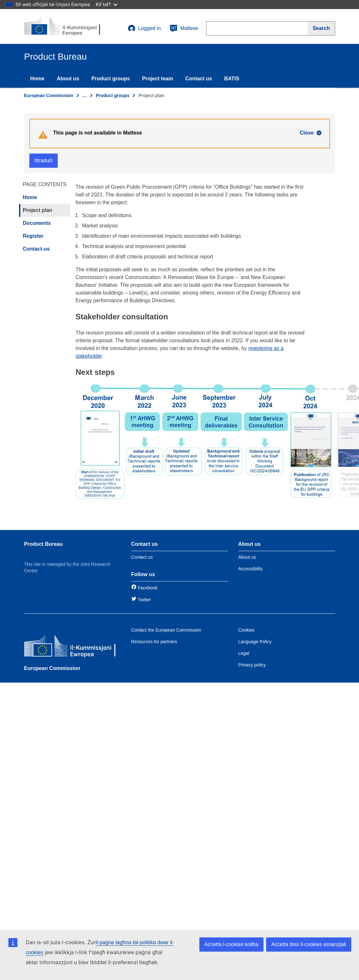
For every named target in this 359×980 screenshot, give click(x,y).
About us (68, 79)
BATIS (232, 79)
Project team (157, 79)
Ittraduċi (44, 160)
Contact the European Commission (166, 630)
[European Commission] (71, 647)
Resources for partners (154, 642)
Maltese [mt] (184, 28)
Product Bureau (44, 544)
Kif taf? (107, 4)
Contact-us (36, 249)
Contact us (199, 79)
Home (37, 79)
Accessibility (251, 569)
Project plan (38, 210)
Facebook (148, 588)
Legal (244, 653)
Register (33, 236)
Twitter (144, 600)
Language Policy (255, 642)
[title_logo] (63, 26)
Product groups (110, 79)
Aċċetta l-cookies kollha (231, 944)
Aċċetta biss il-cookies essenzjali (309, 944)
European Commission (49, 95)
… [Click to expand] (85, 95)
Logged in (144, 28)
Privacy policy (252, 665)
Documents (37, 223)
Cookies (247, 630)
